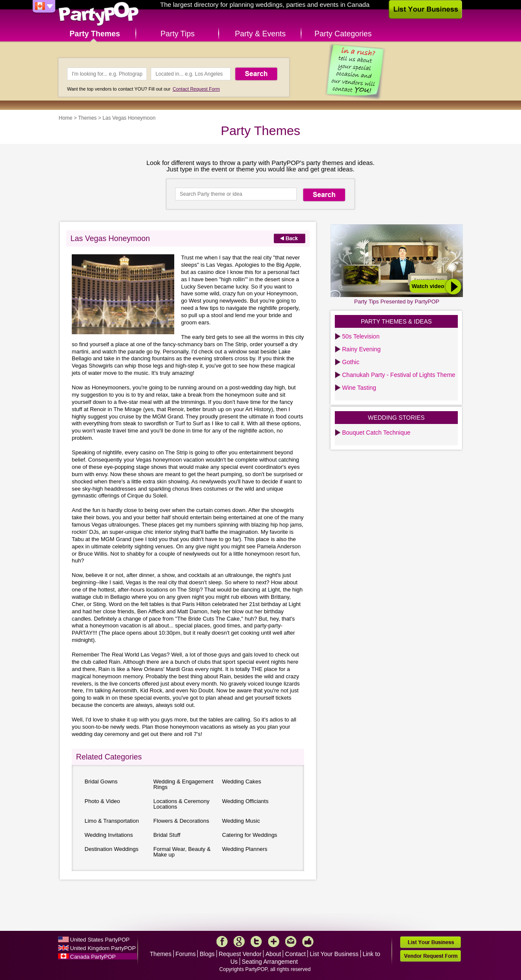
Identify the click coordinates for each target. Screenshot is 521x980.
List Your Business (334, 954)
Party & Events (260, 34)
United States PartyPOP (100, 940)
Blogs (207, 954)
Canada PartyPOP (93, 957)
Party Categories (343, 34)
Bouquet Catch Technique (376, 433)
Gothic (351, 362)
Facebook (222, 942)
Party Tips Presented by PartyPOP (397, 302)
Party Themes (95, 34)
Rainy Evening (361, 349)
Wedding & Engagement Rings (183, 784)
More (274, 942)
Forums (186, 954)
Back (290, 238)
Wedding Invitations (109, 835)
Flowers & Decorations (181, 821)
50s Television (361, 336)
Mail (291, 942)
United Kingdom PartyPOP (103, 948)
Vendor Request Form (430, 956)
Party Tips (178, 34)
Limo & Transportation (112, 821)
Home (66, 118)
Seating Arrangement (270, 962)
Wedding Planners (245, 849)
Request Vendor (240, 954)
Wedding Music (241, 821)
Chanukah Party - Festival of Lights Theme (399, 375)
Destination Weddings (111, 849)
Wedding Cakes (242, 781)
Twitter (256, 942)
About (274, 954)
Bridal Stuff (167, 835)
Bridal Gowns (101, 781)
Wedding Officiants (245, 801)
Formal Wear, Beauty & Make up (182, 852)
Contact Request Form (196, 89)
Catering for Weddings (250, 835)
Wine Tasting (359, 388)
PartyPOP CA (99, 14)
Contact (296, 954)
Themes (87, 118)
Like (308, 942)
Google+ (239, 942)
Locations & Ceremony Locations (181, 804)
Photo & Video (102, 801)
